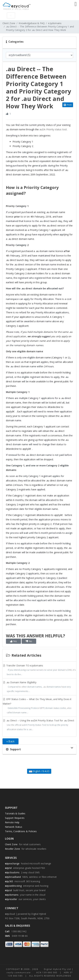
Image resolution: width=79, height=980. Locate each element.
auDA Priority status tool (53, 129)
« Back (10, 741)
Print (68, 105)
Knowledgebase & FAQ (32, 23)
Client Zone (9, 23)
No (29, 641)
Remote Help (12, 822)
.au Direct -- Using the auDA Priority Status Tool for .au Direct (39, 725)
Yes (13, 641)
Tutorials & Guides (15, 813)
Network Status (14, 827)
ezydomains (55, 23)
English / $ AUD (39, 771)
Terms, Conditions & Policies (21, 831)
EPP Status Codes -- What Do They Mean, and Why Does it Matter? (39, 706)
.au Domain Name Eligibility (39, 687)
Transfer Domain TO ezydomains (39, 670)
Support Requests (15, 818)
